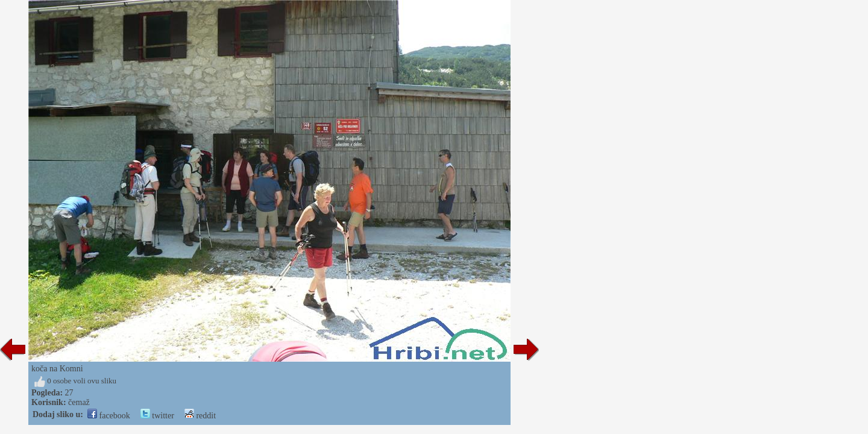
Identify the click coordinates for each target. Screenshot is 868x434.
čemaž (79, 402)
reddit (200, 416)
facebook (109, 416)
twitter (157, 416)
